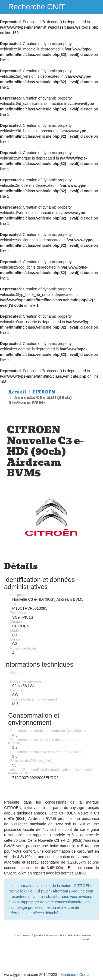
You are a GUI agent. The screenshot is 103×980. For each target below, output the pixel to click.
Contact (86, 975)
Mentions (68, 975)
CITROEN (44, 392)
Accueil (17, 392)
